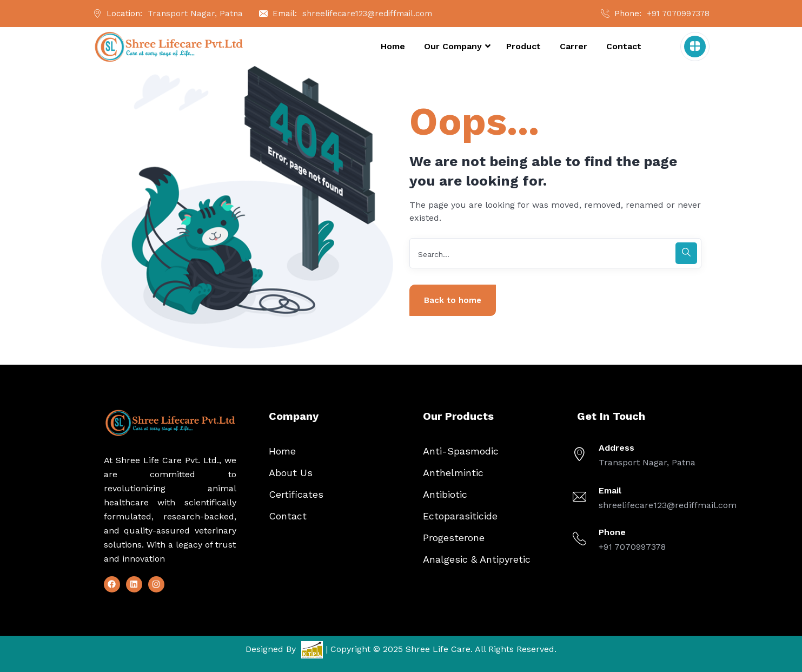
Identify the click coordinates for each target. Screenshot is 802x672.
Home (282, 451)
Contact (288, 516)
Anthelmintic (453, 473)
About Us (291, 473)
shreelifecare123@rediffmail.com (367, 14)
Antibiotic (445, 494)
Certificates (296, 494)
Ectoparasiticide (460, 516)
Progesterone (454, 538)
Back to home (453, 300)
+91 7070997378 (678, 14)
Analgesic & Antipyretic (477, 559)
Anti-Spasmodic (461, 451)
